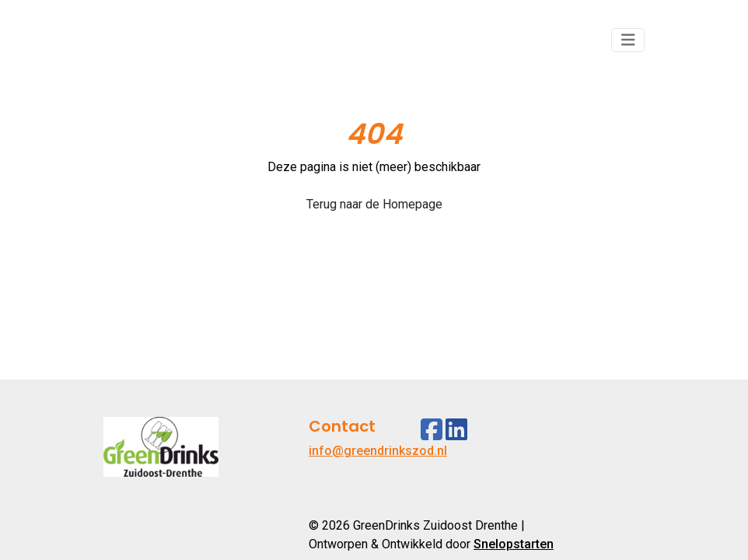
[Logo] (161, 40)
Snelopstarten (514, 544)
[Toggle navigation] (628, 40)
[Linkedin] (456, 430)
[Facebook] (432, 430)
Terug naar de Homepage (374, 204)
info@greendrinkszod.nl (378, 451)
